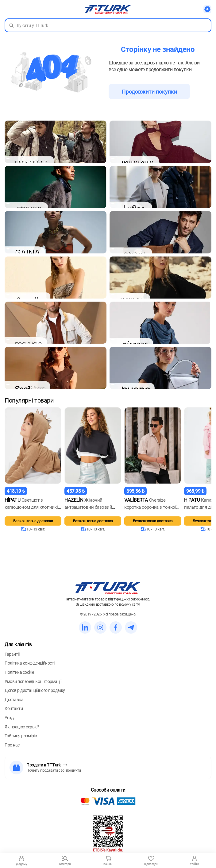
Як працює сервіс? (22, 731)
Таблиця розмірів (21, 741)
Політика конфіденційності (30, 668)
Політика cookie (19, 677)
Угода (10, 723)
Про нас (12, 750)
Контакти (14, 713)
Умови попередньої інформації (33, 686)
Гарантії (12, 659)
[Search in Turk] (108, 25)
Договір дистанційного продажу (35, 695)
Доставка (14, 704)
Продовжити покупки (149, 92)
